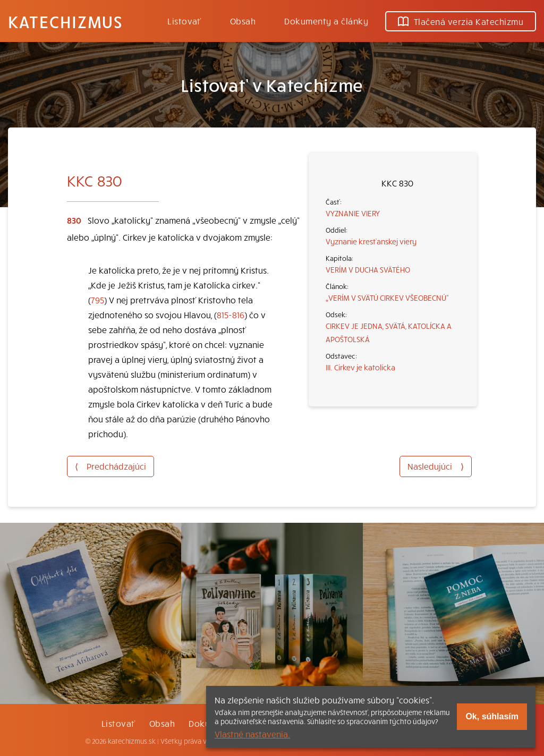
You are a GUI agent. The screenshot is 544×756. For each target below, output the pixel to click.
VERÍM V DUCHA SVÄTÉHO (368, 269)
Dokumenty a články (326, 21)
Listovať (184, 21)
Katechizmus (65, 21)
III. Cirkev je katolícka (360, 367)
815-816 (231, 315)
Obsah (243, 21)
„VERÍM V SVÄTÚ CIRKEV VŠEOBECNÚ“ (387, 298)
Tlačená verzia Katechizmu (461, 21)
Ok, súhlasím (492, 716)
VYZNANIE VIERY (353, 213)
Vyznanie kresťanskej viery (371, 241)
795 (97, 300)
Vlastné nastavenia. (252, 734)
